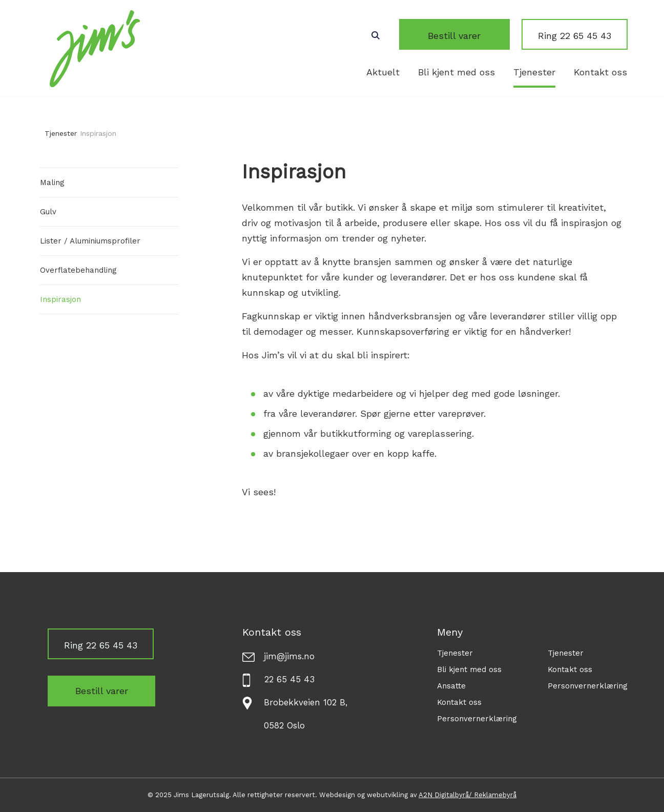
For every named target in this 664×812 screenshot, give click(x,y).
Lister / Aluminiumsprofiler (90, 241)
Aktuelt (383, 72)
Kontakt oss (600, 72)
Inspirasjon (60, 299)
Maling (52, 182)
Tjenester (534, 72)
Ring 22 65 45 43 (575, 36)
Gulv (48, 212)
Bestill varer (467, 36)
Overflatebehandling (78, 270)
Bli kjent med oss (457, 72)
